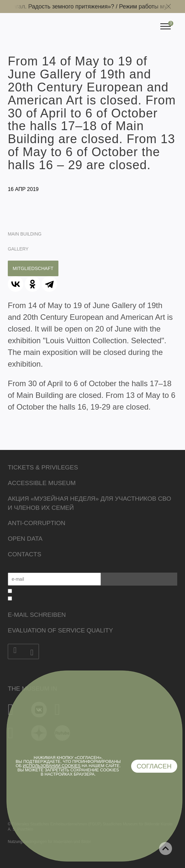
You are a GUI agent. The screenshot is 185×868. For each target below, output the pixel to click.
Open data (25, 539)
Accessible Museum (42, 483)
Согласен (154, 766)
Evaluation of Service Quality (60, 630)
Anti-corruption (37, 523)
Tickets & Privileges (43, 467)
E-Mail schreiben (37, 615)
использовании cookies (52, 766)
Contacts (25, 554)
